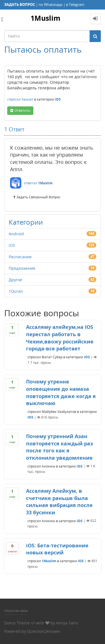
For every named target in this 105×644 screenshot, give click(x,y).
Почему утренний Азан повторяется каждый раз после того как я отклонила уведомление (60, 447)
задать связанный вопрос (39, 197)
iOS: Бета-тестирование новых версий (57, 549)
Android (16, 234)
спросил (14, 99)
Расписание (20, 257)
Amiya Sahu (67, 623)
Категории (26, 222)
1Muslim (46, 18)
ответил (31, 183)
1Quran (16, 291)
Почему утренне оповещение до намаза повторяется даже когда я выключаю (61, 392)
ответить (22, 111)
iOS (58, 99)
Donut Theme (17, 623)
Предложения (22, 268)
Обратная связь (16, 611)
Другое (15, 280)
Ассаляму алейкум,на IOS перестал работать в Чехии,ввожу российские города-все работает (60, 338)
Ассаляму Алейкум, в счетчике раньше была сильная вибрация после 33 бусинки (59, 502)
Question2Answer (44, 631)
